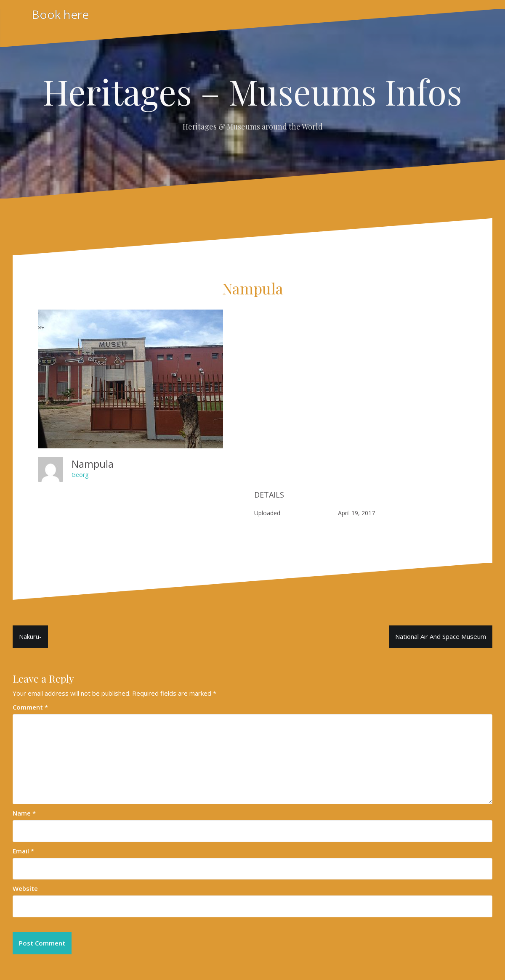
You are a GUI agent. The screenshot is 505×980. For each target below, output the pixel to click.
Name (24, 813)
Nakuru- (30, 636)
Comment (30, 707)
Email (23, 851)
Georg (80, 475)
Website (25, 888)
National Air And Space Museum (441, 636)
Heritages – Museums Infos (252, 91)
